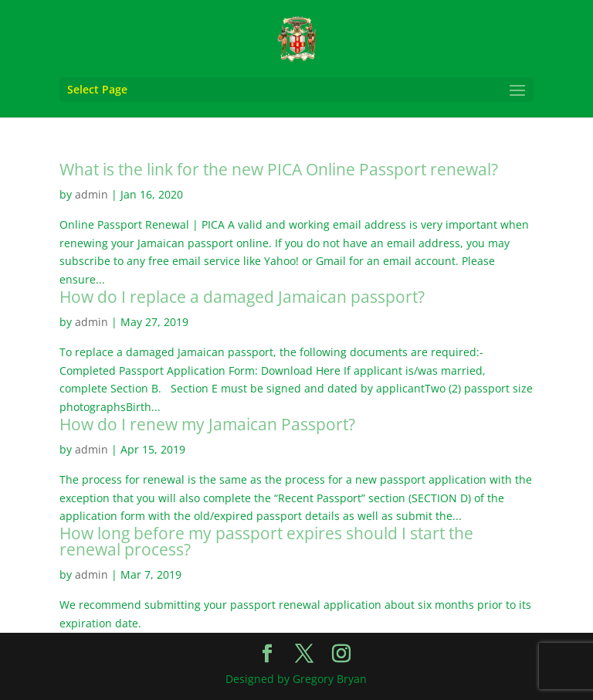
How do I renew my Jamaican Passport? (207, 424)
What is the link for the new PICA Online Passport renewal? (279, 169)
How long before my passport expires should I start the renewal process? (266, 541)
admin (91, 194)
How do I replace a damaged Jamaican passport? (242, 297)
